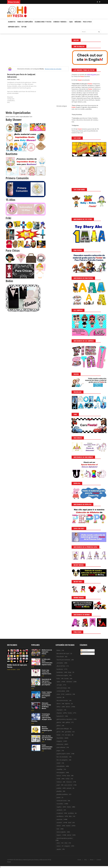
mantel (58, 763)
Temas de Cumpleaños (25, 22)
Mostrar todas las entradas (53, 69)
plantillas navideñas (62, 794)
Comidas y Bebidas (60, 22)
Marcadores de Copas (63, 654)
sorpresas (59, 819)
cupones (59, 697)
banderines (60, 669)
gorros (58, 732)
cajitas (58, 682)
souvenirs (59, 823)
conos (58, 694)
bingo (70, 672)
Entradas (84, 650)
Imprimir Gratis (14, 27)
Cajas (71, 22)
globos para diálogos (63, 729)
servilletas (71, 813)
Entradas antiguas (62, 106)
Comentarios (86, 654)
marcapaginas (61, 773)
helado (59, 735)
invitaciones (60, 744)
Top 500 (24, 27)
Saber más (90, 861)
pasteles (59, 788)
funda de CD (60, 716)
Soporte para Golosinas (63, 660)
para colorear (68, 785)
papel (58, 785)
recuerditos (60, 804)
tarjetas (68, 826)
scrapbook (60, 813)
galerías (59, 722)
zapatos (59, 849)
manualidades (61, 766)
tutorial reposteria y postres (65, 838)
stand (70, 823)
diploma (68, 704)
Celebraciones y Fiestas (43, 22)
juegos (58, 751)
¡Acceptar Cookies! (77, 861)
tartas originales (61, 832)
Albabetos (12, 22)
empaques (60, 710)
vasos (58, 843)
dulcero (68, 707)
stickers (59, 826)
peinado (69, 788)
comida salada (61, 691)
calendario (69, 682)
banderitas (60, 672)
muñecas (59, 782)
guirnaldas (68, 732)
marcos (59, 776)
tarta (58, 829)
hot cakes (68, 735)
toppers (59, 835)
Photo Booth (60, 657)
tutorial (69, 835)
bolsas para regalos (62, 675)
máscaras (69, 782)
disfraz (58, 707)
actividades (60, 663)
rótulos (69, 807)
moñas (67, 779)
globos (59, 726)
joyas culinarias (61, 747)
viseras (59, 846)
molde (58, 779)
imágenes (59, 741)
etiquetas (59, 713)
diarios (59, 704)
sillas (70, 816)
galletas (68, 722)
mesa (68, 776)
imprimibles (60, 738)
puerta (58, 798)
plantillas (59, 791)
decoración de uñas (62, 700)
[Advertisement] (38, 53)
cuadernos (68, 694)
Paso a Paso (87, 22)
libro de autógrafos (62, 760)
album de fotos (61, 666)
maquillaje (59, 769)
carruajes (59, 685)
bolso (58, 679)
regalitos (59, 807)
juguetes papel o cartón (63, 754)
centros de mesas (62, 688)
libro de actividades (62, 757)
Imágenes (78, 22)
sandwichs (59, 810)
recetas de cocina (62, 801)
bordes (67, 679)
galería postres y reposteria (64, 719)
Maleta (58, 650)
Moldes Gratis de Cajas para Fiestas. (17, 666)
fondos (70, 713)
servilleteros (60, 816)
